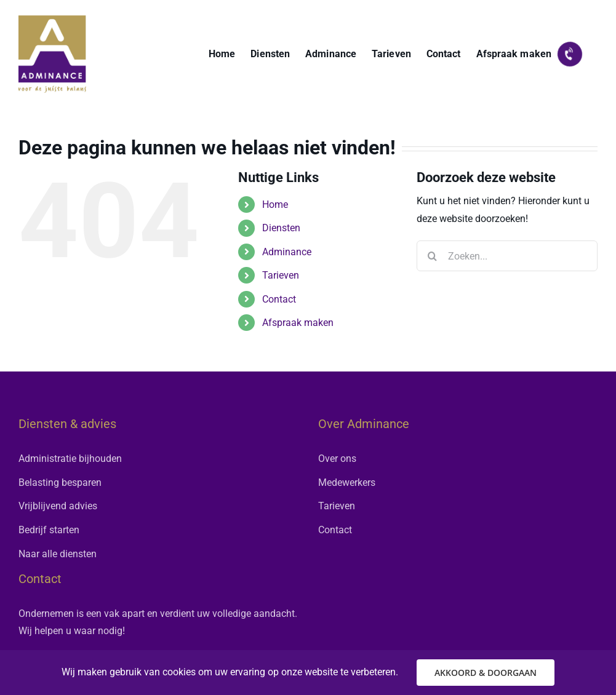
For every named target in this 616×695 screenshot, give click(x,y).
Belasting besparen (60, 483)
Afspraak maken (298, 323)
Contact (279, 299)
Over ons (337, 459)
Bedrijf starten (49, 530)
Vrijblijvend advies (58, 506)
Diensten (281, 228)
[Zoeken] (432, 256)
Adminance (287, 252)
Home (275, 205)
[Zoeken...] (507, 256)
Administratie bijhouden (70, 459)
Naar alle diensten (58, 554)
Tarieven (281, 275)
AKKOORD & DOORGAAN (486, 673)
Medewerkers (347, 483)
